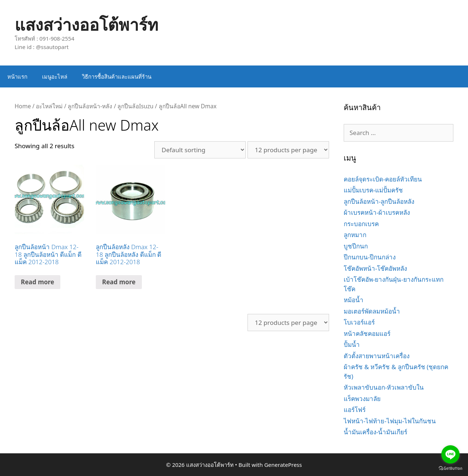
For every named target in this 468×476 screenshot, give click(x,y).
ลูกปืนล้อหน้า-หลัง (90, 106)
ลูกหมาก (355, 235)
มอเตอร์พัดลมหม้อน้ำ (372, 311)
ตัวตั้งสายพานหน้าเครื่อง (377, 356)
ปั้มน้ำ (352, 344)
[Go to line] (450, 454)
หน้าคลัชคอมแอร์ (367, 333)
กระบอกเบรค (361, 224)
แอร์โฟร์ (355, 410)
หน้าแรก (17, 76)
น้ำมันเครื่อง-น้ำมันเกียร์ (375, 432)
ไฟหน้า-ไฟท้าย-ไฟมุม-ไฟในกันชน (390, 421)
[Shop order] (200, 150)
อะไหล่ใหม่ (49, 106)
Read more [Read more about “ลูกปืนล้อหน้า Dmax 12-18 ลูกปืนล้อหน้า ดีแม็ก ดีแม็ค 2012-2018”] (37, 282)
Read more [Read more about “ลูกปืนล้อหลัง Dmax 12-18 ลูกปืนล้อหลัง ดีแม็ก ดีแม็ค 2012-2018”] (119, 282)
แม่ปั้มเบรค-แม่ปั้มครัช (373, 190)
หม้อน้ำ (354, 300)
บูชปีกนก (356, 246)
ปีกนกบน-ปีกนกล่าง (370, 257)
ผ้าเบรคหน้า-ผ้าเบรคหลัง (377, 212)
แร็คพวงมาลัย (362, 399)
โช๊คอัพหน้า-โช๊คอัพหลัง (375, 268)
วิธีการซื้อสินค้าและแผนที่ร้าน (117, 76)
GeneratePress (283, 465)
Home (23, 106)
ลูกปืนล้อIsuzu (135, 106)
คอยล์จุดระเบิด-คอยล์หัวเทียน (383, 179)
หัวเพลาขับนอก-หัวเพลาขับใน (384, 387)
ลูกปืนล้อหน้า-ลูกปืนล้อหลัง (379, 201)
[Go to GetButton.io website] (450, 468)
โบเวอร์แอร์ (359, 322)
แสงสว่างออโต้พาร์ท (86, 24)
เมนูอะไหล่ (55, 76)
